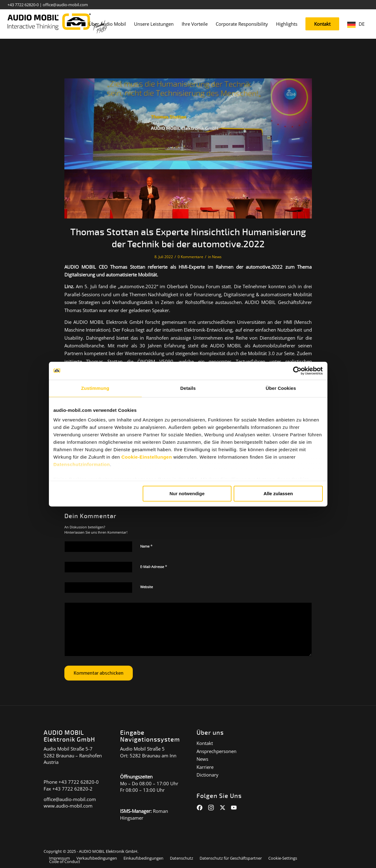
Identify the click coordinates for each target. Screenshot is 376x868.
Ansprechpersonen (216, 751)
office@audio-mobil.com (65, 5)
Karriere (205, 767)
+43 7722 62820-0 (23, 5)
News (217, 257)
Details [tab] (188, 388)
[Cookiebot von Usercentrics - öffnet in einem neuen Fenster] (296, 371)
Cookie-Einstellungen (147, 458)
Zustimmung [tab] (95, 388)
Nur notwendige (187, 494)
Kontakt (205, 743)
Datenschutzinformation (82, 465)
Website (147, 587)
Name (146, 546)
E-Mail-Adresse (154, 566)
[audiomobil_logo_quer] (57, 22)
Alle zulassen (278, 494)
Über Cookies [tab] (281, 388)
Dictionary (207, 775)
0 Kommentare (190, 257)
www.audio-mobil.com (68, 806)
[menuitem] (107, 24)
